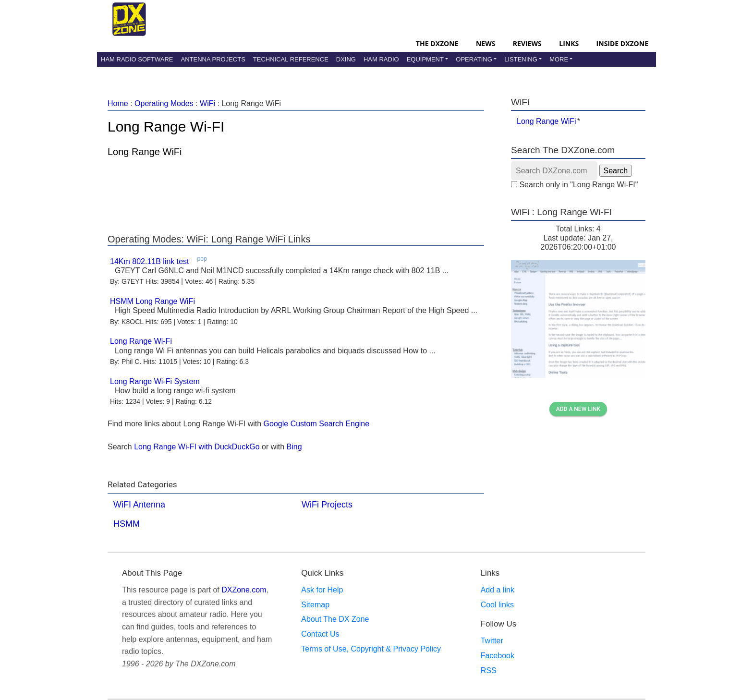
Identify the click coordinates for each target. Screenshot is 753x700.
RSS (489, 670)
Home (118, 103)
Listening (521, 59)
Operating (474, 59)
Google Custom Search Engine (317, 424)
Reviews (527, 43)
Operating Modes (164, 103)
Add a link (498, 590)
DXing (346, 59)
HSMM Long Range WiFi (152, 301)
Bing (294, 447)
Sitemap (315, 605)
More (559, 59)
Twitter (492, 641)
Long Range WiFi (547, 121)
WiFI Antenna (139, 505)
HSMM (127, 524)
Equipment (425, 59)
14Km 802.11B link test (150, 261)
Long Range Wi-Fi (141, 341)
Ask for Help (322, 590)
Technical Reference (291, 59)
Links (569, 43)
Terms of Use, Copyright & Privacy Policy (371, 649)
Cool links (497, 605)
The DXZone (437, 43)
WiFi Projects (327, 505)
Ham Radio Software (137, 59)
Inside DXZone (622, 43)
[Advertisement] (296, 193)
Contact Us (320, 634)
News (486, 43)
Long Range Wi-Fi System (155, 381)
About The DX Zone (335, 619)
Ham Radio (381, 59)
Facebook (498, 656)
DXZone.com (244, 590)
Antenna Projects (213, 59)
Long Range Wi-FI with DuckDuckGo (197, 447)
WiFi (207, 103)
